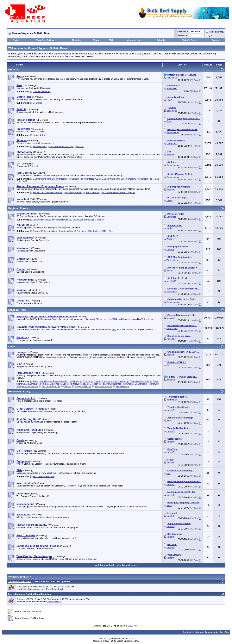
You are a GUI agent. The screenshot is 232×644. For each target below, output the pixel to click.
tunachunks (172, 328)
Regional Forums (19, 208)
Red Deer (109, 231)
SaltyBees (171, 217)
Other (12, 347)
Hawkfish (106, 384)
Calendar (161, 40)
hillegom (170, 155)
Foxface (73, 384)
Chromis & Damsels (139, 381)
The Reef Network (61, 220)
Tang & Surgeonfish (51, 386)
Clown (156, 381)
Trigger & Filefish (83, 386)
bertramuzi (172, 400)
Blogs (96, 40)
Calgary (37, 231)
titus (168, 365)
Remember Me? (215, 32)
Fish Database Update (44, 476)
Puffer (128, 384)
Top (227, 632)
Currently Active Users (19, 581)
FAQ (111, 40)
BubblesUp (172, 89)
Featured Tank (40, 146)
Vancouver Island (81, 220)
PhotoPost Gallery (45, 40)
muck (169, 421)
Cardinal (122, 381)
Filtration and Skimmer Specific (48, 192)
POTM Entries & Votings (62, 146)
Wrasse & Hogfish (103, 386)
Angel (35, 381)
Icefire (169, 271)
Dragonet (54, 384)
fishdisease (172, 292)
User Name (183, 31)
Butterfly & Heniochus (104, 381)
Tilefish (67, 386)
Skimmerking (173, 132)
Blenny (76, 381)
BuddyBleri (22, 589)
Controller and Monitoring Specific (119, 192)
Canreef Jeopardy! (42, 91)
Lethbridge (95, 231)
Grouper (94, 384)
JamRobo (171, 339)
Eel (64, 384)
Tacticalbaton (173, 260)
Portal (16, 40)
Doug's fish (172, 144)
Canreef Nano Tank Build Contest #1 (50, 179)
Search (215, 40)
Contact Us (189, 632)
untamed (171, 380)
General (13, 69)
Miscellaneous (122, 386)
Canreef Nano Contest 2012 (85, 179)
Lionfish (118, 384)
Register (77, 40)
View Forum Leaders (127, 565)
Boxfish (86, 381)
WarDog (170, 239)
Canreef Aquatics (205, 632)
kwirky (169, 201)
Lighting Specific (74, 192)
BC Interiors (99, 220)
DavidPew (45, 589)
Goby (83, 384)
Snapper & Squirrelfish (27, 386)
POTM (80, 146)
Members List (134, 40)
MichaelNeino (55, 602)
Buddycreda (34, 589)
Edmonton (81, 231)
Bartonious (172, 111)
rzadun (170, 228)
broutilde (171, 318)
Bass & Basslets (61, 381)
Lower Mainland (41, 220)
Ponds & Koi (39, 135)
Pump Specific (92, 192)
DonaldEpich (57, 589)
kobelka (170, 250)
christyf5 (170, 410)
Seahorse (38, 103)
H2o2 (169, 100)
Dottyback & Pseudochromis (33, 384)
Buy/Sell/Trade (17, 310)
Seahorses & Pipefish (145, 384)
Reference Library (19, 391)
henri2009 (171, 281)
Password (182, 35)
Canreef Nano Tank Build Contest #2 (119, 179)
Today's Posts (189, 40)
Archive (219, 632)
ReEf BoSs (172, 78)
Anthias (46, 381)
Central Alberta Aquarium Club (58, 231)
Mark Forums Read (104, 565)
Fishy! (169, 121)
